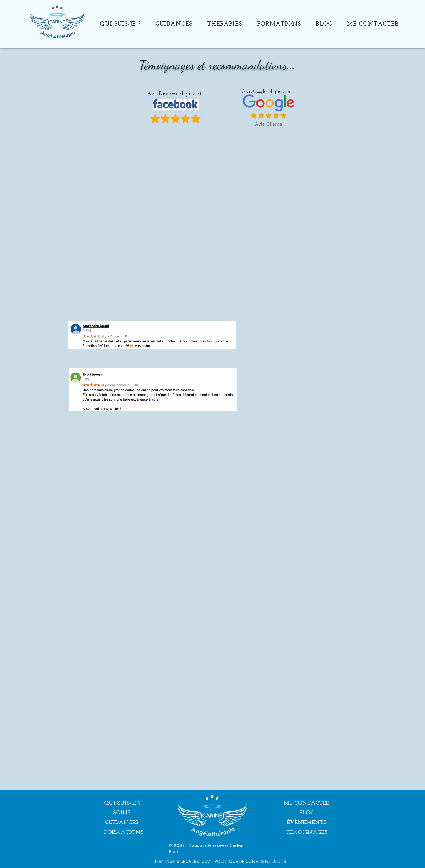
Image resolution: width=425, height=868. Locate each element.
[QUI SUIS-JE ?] (122, 804)
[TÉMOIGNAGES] (306, 833)
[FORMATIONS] (124, 833)
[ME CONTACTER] (306, 804)
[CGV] (206, 862)
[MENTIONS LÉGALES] (177, 862)
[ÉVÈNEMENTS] (306, 823)
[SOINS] (122, 813)
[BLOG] (306, 813)
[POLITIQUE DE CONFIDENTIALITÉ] (250, 862)
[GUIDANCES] (122, 823)
